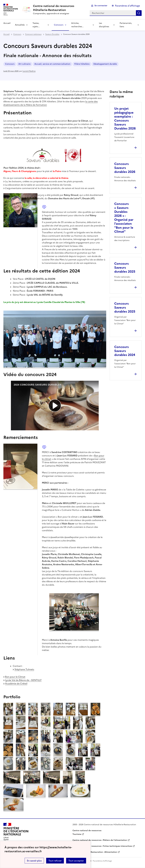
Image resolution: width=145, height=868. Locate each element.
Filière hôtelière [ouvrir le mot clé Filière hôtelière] (82, 64)
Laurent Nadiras (29, 71)
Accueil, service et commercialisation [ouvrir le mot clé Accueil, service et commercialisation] (52, 64)
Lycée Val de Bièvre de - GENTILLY (23, 680)
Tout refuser (55, 861)
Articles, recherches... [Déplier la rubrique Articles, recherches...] (77, 25)
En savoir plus (34, 861)
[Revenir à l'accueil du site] (16, 833)
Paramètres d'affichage (127, 6)
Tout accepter (76, 861)
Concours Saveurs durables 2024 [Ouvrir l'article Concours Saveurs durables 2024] (125, 351)
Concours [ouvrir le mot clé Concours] (10, 64)
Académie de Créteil (16, 684)
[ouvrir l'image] (8, 715)
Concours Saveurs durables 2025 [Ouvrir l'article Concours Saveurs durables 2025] (125, 268)
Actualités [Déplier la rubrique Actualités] (20, 25)
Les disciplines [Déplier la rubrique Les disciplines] (104, 25)
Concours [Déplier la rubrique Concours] (59, 25)
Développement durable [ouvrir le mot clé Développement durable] (105, 64)
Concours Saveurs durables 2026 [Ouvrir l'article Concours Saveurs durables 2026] (125, 168)
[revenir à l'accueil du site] (59, 8)
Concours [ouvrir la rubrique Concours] (17, 34)
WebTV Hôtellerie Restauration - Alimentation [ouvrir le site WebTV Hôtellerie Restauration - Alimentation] (95, 852)
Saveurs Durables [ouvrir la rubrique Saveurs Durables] (52, 34)
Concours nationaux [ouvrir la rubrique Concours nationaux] (33, 34)
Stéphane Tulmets (24, 669)
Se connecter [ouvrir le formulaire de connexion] (101, 6)
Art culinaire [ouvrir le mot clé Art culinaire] (24, 64)
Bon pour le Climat (15, 677)
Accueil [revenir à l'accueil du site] (7, 23)
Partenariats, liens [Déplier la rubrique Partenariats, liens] (126, 25)
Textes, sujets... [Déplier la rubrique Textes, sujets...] (36, 25)
